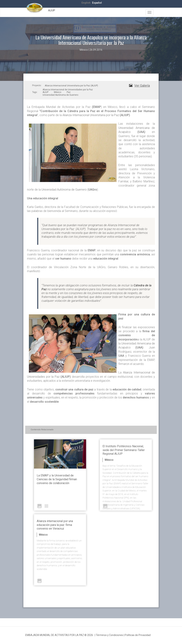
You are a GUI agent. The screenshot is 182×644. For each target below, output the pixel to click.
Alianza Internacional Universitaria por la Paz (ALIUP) (71, 86)
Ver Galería (142, 86)
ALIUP (52, 10)
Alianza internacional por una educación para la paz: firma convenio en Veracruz (55, 525)
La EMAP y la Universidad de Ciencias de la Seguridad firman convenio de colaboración (57, 479)
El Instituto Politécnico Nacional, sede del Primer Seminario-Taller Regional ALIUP (124, 450)
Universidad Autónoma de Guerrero (60, 95)
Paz (69, 92)
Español (97, 3)
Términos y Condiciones (109, 635)
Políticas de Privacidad (138, 635)
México (58, 92)
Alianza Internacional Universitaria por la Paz (91, 115)
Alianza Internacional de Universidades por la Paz (68, 90)
